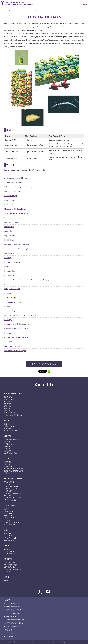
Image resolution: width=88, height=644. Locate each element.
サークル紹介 (8, 484)
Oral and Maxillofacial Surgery (15, 351)
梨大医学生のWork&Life (13, 479)
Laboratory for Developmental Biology (18, 187)
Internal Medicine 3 (11, 253)
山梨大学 (8, 600)
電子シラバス (8, 426)
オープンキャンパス (11, 513)
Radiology (8, 320)
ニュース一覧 (8, 536)
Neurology (8, 258)
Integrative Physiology (12, 191)
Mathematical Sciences (13, 346)
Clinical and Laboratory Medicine (16, 329)
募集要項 (7, 466)
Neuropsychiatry (10, 271)
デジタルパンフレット (11, 518)
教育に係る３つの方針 (11, 401)
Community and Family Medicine (16, 337)
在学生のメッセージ (11, 487)
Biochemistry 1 (10, 200)
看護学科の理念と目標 (11, 440)
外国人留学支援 (9, 525)
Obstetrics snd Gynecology (14, 302)
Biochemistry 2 (10, 205)
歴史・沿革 (8, 406)
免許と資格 (8, 411)
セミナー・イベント (11, 534)
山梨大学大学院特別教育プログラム (16, 620)
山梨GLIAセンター (11, 617)
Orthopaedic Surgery (12, 289)
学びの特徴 (8, 404)
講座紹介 (7, 424)
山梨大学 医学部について (13, 394)
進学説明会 (8, 511)
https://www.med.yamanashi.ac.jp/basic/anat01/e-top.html (25, 170)
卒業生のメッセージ (11, 489)
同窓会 (6, 580)
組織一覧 (7, 408)
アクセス (8, 546)
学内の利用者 (9, 636)
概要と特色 (8, 462)
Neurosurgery (9, 293)
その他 (7, 577)
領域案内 (7, 446)
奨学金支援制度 (9, 482)
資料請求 (7, 516)
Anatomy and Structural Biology (16, 178)
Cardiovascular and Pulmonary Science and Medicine (24, 249)
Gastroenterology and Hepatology (17, 244)
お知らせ (7, 442)
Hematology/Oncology (12, 262)
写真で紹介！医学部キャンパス (14, 493)
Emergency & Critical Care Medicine (18, 324)
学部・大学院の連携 (11, 565)
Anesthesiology (10, 298)
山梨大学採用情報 (10, 540)
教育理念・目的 (9, 399)
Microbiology (9, 227)
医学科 (7, 420)
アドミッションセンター (12, 523)
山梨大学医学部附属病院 (13, 607)
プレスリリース (9, 538)
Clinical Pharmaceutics (13, 342)
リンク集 (7, 572)
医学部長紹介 (8, 397)
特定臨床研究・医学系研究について (15, 415)
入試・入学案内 (10, 505)
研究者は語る (8, 496)
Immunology (9, 231)
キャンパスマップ (10, 554)
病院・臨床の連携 (10, 567)
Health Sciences (10, 240)
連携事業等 (8, 559)
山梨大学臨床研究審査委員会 (14, 623)
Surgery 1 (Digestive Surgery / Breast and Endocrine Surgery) (27, 280)
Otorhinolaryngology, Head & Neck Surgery (20, 315)
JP (80, 2)
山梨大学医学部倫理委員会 (13, 626)
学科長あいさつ (9, 444)
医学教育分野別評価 (11, 431)
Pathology (8, 333)
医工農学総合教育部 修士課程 (13, 469)
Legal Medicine (10, 236)
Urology (7, 306)
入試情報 (7, 449)
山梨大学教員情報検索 (12, 603)
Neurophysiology (10, 196)
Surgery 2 (8, 284)
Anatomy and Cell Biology (14, 182)
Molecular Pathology (12, 222)
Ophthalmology (10, 311)
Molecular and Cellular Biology (15, 209)
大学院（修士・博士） (11, 453)
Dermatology (9, 275)
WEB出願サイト (9, 520)
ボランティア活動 (10, 563)
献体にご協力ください (11, 413)
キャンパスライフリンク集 (13, 498)
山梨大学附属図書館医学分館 (14, 613)
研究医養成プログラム (11, 428)
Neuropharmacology (12, 218)
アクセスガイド (9, 551)
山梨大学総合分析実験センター (15, 610)
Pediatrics (8, 267)
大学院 (7, 458)
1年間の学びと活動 (10, 500)
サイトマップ (9, 633)
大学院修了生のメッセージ (13, 491)
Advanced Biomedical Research (16, 213)
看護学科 (8, 436)
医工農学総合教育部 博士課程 (13, 471)
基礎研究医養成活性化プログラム (15, 569)
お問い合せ (8, 549)
